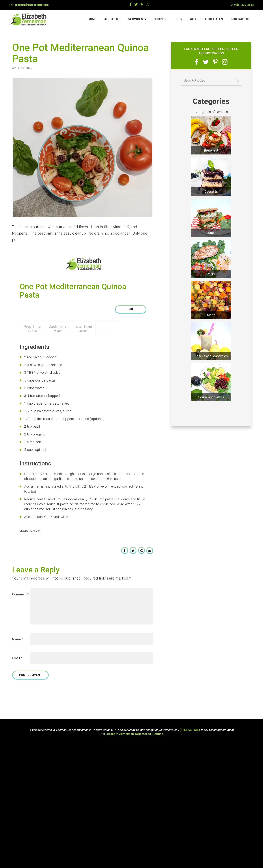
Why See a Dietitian (206, 20)
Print (131, 309)
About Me (112, 20)
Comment (20, 594)
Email (17, 658)
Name (18, 639)
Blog (178, 20)
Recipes (159, 20)
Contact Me (241, 20)
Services (137, 20)
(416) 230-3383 (244, 5)
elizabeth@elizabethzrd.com (32, 5)
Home (92, 20)
